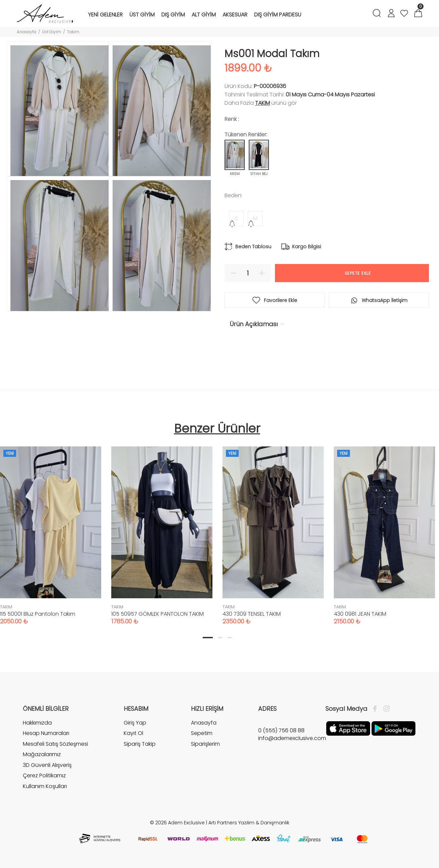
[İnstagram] (385, 709)
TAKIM (263, 103)
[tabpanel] (162, 529)
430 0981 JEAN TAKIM (360, 614)
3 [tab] (230, 638)
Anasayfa (27, 32)
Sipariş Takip (140, 744)
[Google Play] (393, 728)
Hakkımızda (37, 723)
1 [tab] (208, 638)
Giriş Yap (135, 723)
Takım (73, 32)
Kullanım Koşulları (45, 786)
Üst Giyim (52, 32)
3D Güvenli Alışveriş (47, 765)
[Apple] (348, 728)
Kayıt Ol (133, 733)
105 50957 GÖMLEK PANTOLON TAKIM (157, 614)
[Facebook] (377, 709)
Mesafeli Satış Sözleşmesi (55, 744)
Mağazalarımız (42, 754)
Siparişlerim (205, 744)
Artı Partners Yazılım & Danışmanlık (249, 823)
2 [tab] (220, 638)
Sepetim (202, 733)
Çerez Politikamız (44, 775)
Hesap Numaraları (46, 733)
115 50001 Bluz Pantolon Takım (38, 614)
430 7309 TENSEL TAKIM (252, 614)
